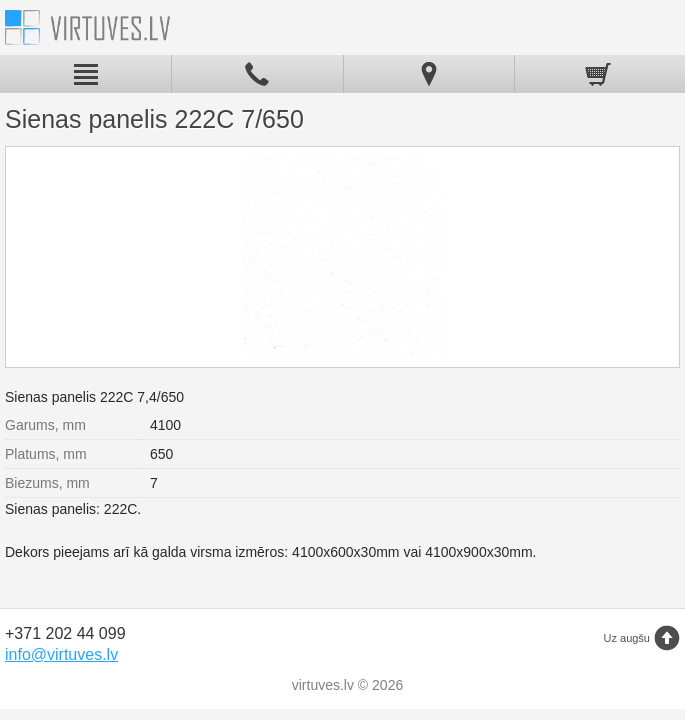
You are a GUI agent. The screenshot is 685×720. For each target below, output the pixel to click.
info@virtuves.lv (61, 654)
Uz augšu (627, 638)
